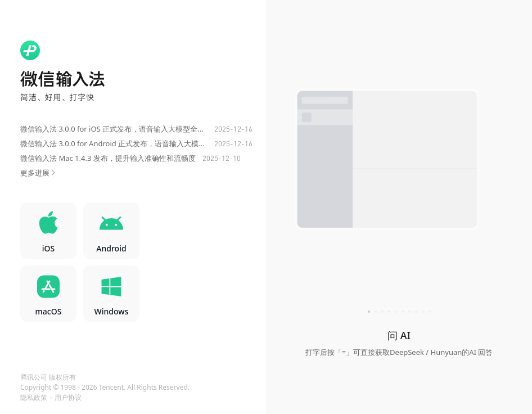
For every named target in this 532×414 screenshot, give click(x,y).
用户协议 (68, 397)
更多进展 (39, 173)
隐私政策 (34, 397)
